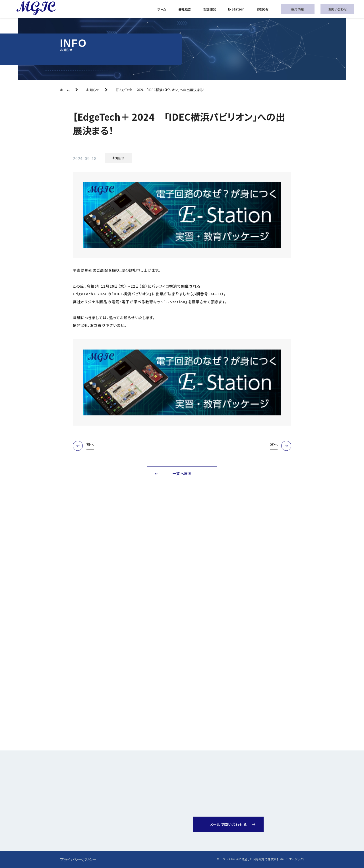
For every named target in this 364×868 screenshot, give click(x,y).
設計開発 (210, 9)
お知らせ (263, 9)
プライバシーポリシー (78, 859)
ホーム (162, 9)
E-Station (236, 9)
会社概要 (185, 9)
